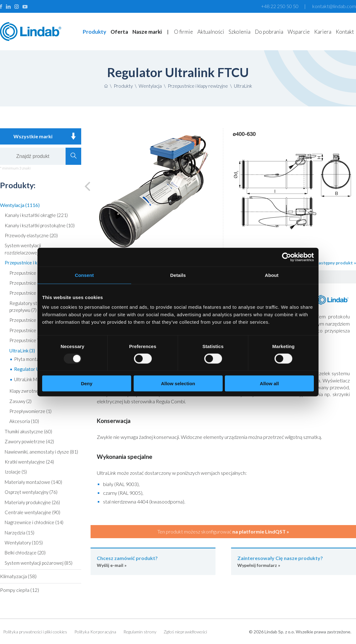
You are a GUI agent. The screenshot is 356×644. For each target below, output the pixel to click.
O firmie (183, 32)
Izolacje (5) (16, 472)
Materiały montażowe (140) (33, 482)
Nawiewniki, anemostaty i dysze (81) (41, 452)
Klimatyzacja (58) (18, 576)
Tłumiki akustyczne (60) (28, 431)
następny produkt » (336, 263)
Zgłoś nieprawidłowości (185, 632)
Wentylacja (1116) (20, 205)
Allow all (269, 383)
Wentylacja (150, 86)
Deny (87, 383)
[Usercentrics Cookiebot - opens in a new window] (287, 257)
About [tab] (272, 275)
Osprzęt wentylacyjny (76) (31, 492)
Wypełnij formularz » (294, 561)
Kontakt (345, 32)
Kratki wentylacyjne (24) (29, 462)
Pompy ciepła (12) (20, 590)
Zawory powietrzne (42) (29, 441)
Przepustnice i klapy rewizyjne (198, 86)
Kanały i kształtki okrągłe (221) (36, 215)
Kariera (323, 32)
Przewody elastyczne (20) (31, 235)
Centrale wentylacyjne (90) (32, 512)
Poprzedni (90, 186)
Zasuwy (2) (20, 401)
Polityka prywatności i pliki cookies (35, 632)
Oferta (119, 32)
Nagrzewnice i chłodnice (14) (34, 522)
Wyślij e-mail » (153, 561)
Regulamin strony (140, 632)
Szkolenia (240, 32)
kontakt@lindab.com (334, 6)
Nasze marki (147, 32)
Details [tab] (178, 275)
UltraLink (243, 86)
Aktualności (211, 32)
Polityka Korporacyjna (95, 632)
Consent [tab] (84, 275)
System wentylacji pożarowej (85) (39, 563)
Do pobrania (269, 32)
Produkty (94, 32)
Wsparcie (299, 32)
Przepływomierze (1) (30, 411)
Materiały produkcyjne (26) (32, 502)
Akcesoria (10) (24, 421)
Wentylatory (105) (24, 543)
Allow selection (178, 383)
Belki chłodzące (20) (25, 553)
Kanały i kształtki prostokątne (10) (40, 225)
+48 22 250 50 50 (280, 6)
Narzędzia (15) (20, 533)
